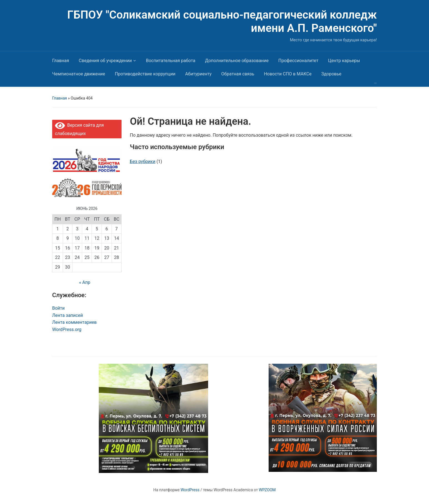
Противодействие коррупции (145, 74)
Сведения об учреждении (105, 61)
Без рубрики (143, 161)
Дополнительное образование (237, 61)
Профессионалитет (298, 61)
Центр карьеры (344, 61)
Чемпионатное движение (79, 74)
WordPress (190, 490)
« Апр (85, 282)
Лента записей (68, 315)
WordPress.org (67, 329)
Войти (58, 308)
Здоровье (331, 74)
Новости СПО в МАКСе (288, 74)
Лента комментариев (74, 322)
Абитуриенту (198, 74)
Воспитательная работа (171, 61)
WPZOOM (267, 490)
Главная (61, 61)
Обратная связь (238, 74)
